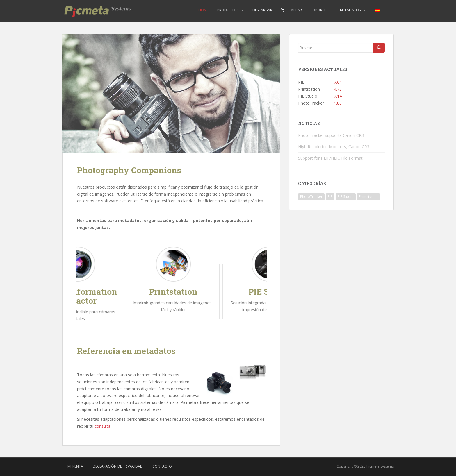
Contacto (162, 466)
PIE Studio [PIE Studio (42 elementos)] (346, 197)
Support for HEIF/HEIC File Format (330, 158)
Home (203, 10)
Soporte (318, 10)
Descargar (262, 10)
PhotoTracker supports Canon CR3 (331, 135)
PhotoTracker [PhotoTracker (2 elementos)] (311, 197)
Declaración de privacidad (118, 466)
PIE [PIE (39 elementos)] (330, 197)
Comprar (291, 10)
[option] (87, 286)
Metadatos (350, 10)
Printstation (182, 292)
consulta (103, 426)
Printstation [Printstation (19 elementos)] (368, 197)
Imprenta (75, 466)
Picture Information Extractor (87, 296)
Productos (228, 10)
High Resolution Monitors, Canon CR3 (334, 147)
